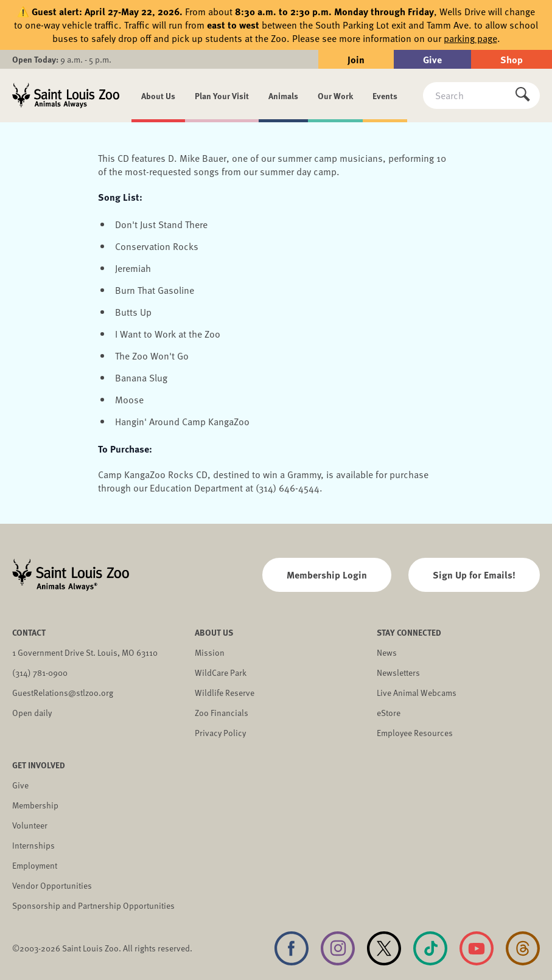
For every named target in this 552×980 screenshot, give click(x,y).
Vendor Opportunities (52, 885)
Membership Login (327, 575)
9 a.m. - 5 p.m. (62, 59)
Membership (35, 805)
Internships (33, 845)
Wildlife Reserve (225, 693)
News (387, 652)
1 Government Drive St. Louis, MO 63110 (85, 652)
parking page (470, 38)
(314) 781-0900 (40, 672)
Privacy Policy (220, 733)
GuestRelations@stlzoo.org (63, 693)
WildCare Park (221, 672)
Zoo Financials (222, 713)
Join (356, 59)
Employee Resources (415, 733)
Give (432, 59)
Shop (512, 59)
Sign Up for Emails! (474, 575)
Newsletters (398, 672)
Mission (210, 652)
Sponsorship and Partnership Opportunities (93, 905)
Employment (35, 865)
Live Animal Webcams (417, 693)
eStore (389, 713)
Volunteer (30, 825)
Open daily (32, 713)
